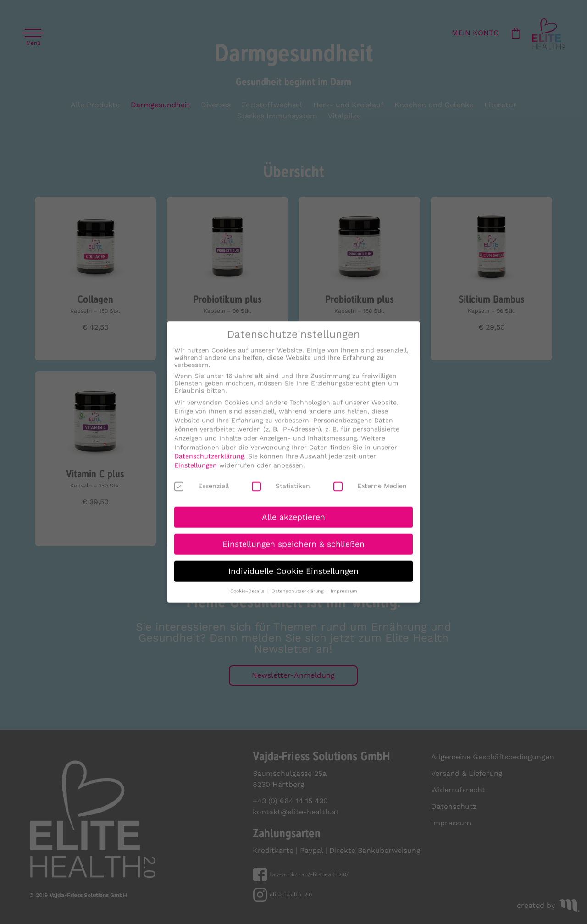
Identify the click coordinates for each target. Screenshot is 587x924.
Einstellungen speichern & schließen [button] (293, 551)
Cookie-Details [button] (248, 598)
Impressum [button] (344, 598)
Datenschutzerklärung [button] (299, 598)
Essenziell (202, 492)
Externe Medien (370, 492)
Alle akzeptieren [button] (293, 524)
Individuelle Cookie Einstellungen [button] (293, 578)
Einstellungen (196, 472)
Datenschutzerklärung (209, 463)
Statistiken (281, 492)
